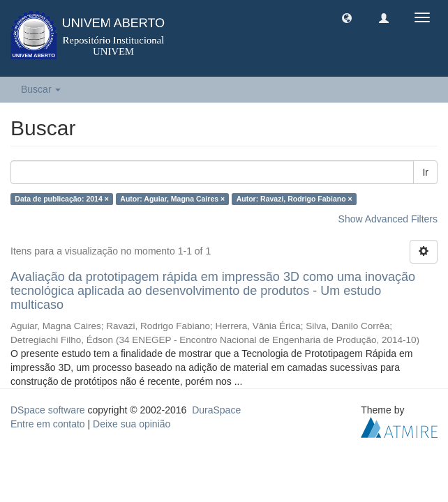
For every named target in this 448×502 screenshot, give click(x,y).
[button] (347, 17)
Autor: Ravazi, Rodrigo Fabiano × (294, 199)
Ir (425, 172)
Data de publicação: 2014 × (62, 199)
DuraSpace (216, 410)
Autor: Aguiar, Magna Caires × (172, 199)
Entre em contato (48, 424)
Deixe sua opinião (132, 424)
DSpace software (48, 410)
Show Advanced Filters (388, 219)
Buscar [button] (41, 89)
